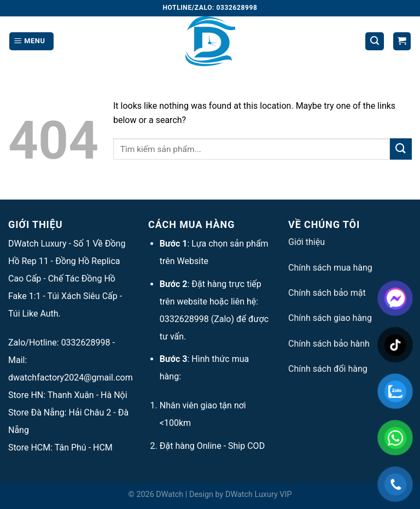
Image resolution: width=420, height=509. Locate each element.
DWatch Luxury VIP (259, 495)
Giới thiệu (307, 242)
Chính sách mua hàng (330, 268)
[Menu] (31, 41)
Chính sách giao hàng (330, 318)
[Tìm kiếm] (375, 41)
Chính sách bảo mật (327, 293)
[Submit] (401, 149)
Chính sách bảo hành (329, 344)
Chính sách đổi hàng (328, 369)
